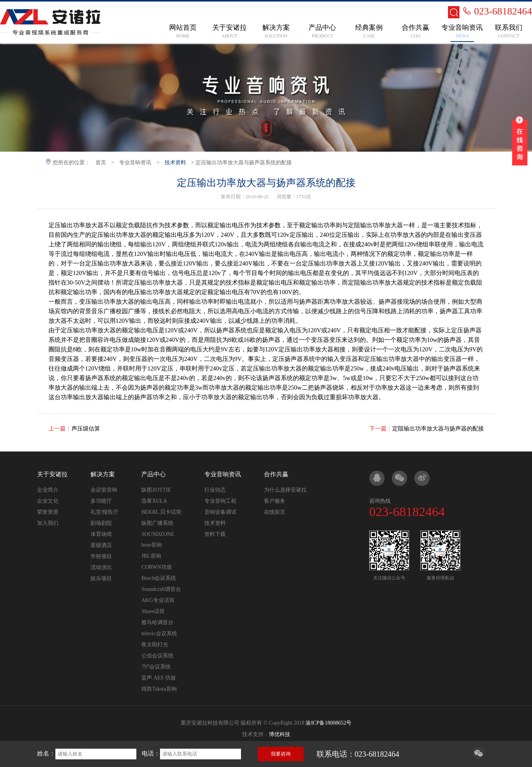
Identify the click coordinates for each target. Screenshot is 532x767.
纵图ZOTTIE (156, 490)
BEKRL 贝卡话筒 (161, 512)
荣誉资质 (48, 512)
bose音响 (152, 545)
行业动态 (215, 490)
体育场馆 (101, 534)
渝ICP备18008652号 (328, 723)
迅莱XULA (154, 501)
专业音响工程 (220, 501)
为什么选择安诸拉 (285, 490)
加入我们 (48, 523)
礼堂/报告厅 (105, 512)
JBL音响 (151, 556)
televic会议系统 (159, 634)
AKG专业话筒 (158, 600)
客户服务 (275, 501)
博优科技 (280, 734)
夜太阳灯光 (155, 645)
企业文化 (48, 501)
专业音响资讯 (135, 163)
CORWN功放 (156, 567)
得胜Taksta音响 (159, 689)
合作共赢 (276, 474)
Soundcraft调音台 (161, 589)
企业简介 (48, 490)
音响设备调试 (220, 512)
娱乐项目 (101, 578)
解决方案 (103, 474)
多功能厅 (101, 501)
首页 (101, 163)
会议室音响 (104, 490)
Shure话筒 (153, 611)
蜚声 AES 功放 (158, 678)
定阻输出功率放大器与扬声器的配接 (438, 429)
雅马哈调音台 (157, 622)
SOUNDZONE (158, 534)
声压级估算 (86, 429)
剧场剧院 (101, 523)
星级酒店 (101, 545)
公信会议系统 (157, 656)
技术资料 (175, 163)
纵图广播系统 (157, 523)
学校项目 (101, 556)
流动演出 (101, 567)
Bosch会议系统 (159, 578)
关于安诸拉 (52, 474)
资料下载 (215, 534)
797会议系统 (156, 667)
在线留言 (275, 512)
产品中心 (154, 474)
